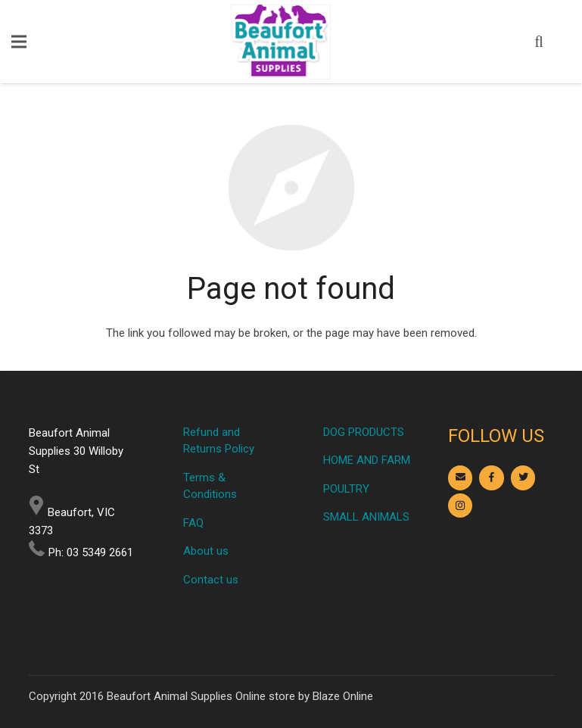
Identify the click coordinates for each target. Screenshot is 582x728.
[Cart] (562, 42)
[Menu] (19, 42)
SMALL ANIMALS (366, 517)
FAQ (193, 523)
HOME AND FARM (367, 460)
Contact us (211, 580)
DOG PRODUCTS (364, 432)
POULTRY (346, 489)
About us (206, 551)
